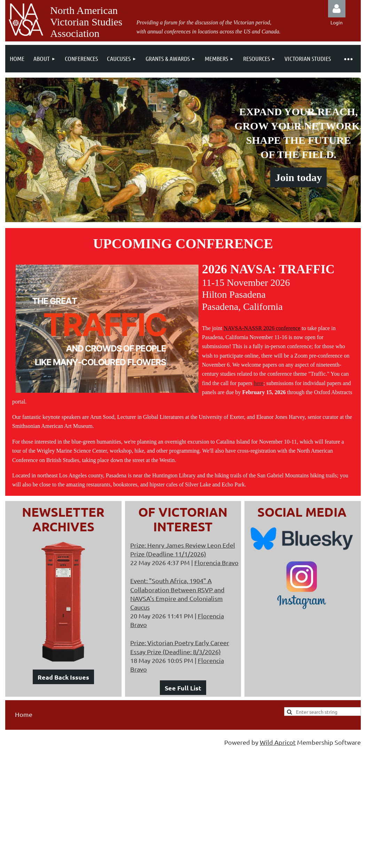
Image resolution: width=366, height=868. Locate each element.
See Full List (183, 688)
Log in (337, 9)
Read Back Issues (63, 677)
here (259, 383)
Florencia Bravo (216, 562)
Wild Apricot (278, 742)
